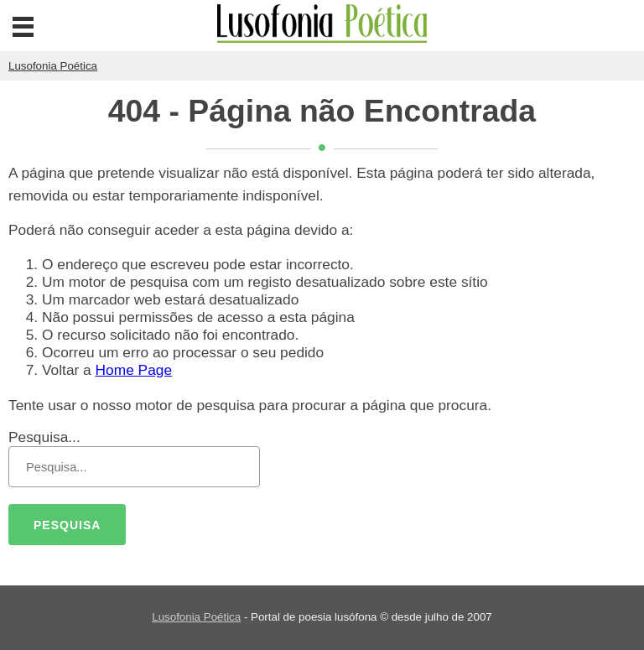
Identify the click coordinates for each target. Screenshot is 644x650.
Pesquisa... (44, 437)
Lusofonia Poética (196, 617)
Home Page (134, 370)
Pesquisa (67, 525)
